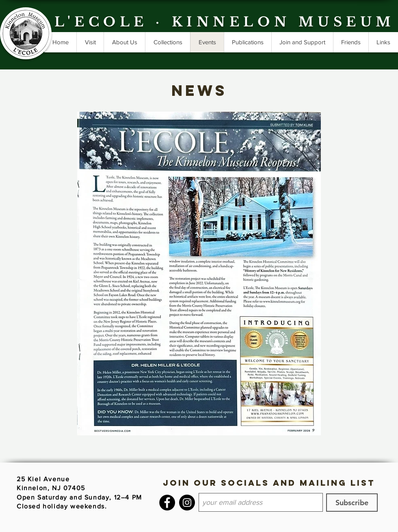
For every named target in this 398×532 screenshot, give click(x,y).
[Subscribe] (352, 503)
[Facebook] (167, 503)
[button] (248, 42)
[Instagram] (187, 503)
